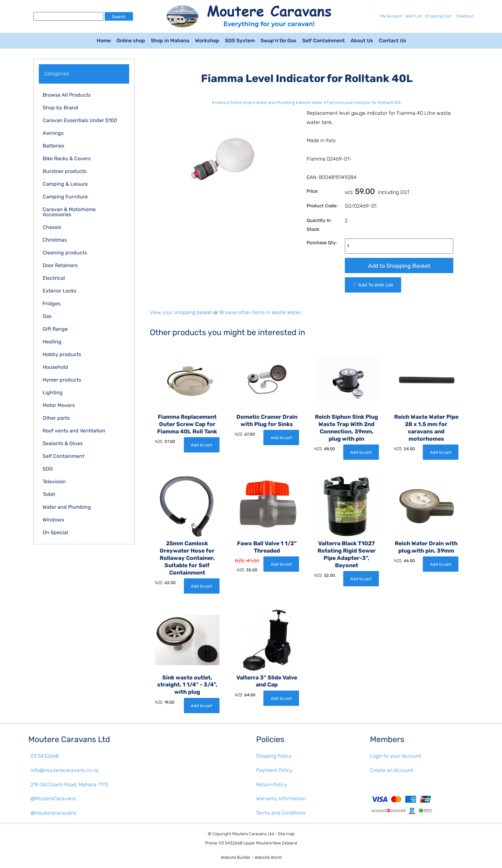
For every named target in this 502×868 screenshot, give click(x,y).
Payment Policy (274, 770)
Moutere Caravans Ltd (253, 834)
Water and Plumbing (67, 507)
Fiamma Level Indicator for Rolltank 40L (364, 103)
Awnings (53, 133)
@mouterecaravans (53, 813)
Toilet (49, 494)
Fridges (52, 303)
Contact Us (393, 41)
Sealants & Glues (63, 443)
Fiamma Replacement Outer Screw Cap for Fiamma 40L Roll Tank (187, 424)
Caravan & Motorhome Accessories (69, 212)
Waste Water (311, 103)
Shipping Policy (274, 756)
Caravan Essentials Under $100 (80, 120)
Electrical (54, 278)
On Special (55, 532)
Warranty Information (281, 799)
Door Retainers (60, 265)
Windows (53, 520)
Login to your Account (396, 756)
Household (55, 367)
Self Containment (324, 41)
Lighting (53, 393)
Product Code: (322, 206)
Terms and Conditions (281, 813)
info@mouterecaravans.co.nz (65, 770)
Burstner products (65, 171)
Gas (47, 316)
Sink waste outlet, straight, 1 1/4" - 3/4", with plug (187, 685)
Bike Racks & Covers (67, 158)
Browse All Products (67, 95)
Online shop (131, 41)
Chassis (52, 227)
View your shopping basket (181, 312)
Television (54, 482)
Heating (52, 342)
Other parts (56, 418)
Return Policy (272, 785)
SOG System (240, 41)
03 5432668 (45, 756)
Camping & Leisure (65, 184)
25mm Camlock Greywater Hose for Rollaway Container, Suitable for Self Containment (187, 558)
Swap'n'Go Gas (279, 41)
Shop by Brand (60, 108)
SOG (48, 469)
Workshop (207, 41)
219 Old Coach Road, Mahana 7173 (69, 785)
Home (104, 41)
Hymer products (62, 380)
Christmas (55, 240)
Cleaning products (65, 253)
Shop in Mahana (170, 41)
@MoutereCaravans (53, 799)
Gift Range (55, 329)
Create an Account (392, 770)
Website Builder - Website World (251, 857)
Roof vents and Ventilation (74, 431)
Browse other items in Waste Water (260, 312)
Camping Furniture (65, 197)
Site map (286, 834)
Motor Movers (59, 405)
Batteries (53, 146)
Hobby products (62, 354)
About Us (362, 41)
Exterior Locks (59, 291)
